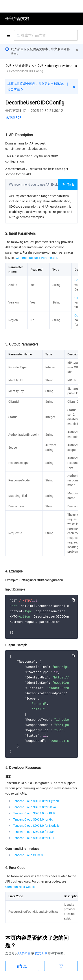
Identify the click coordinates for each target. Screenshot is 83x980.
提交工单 (41, 953)
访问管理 (22, 66)
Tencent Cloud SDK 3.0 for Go (33, 819)
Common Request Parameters (36, 258)
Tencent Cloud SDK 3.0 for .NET (34, 832)
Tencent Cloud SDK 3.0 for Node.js (36, 826)
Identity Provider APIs (62, 66)
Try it (68, 185)
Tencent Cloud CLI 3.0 (28, 855)
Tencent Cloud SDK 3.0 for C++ (34, 838)
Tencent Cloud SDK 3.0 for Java (34, 807)
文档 (8, 66)
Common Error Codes (20, 887)
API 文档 (38, 66)
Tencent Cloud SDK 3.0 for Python (36, 801)
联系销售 (25, 953)
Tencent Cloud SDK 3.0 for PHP (34, 813)
